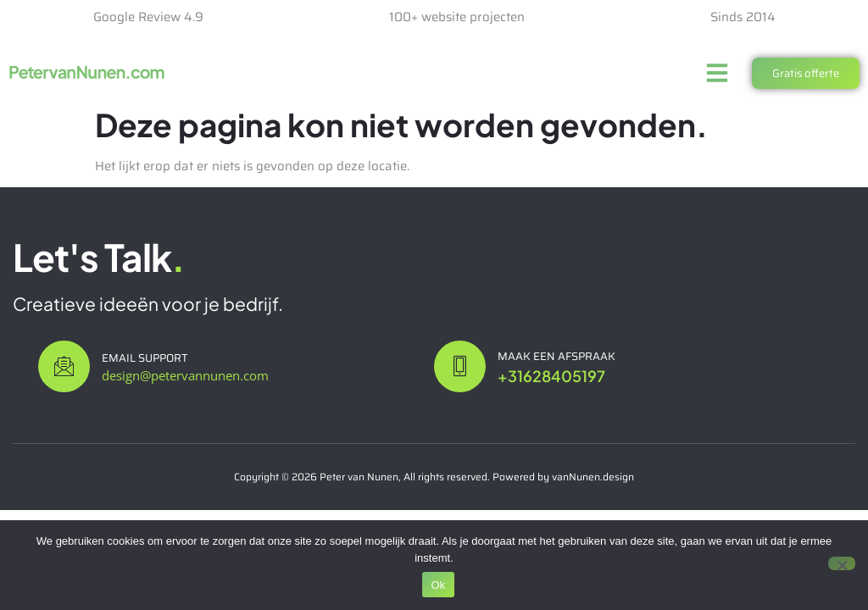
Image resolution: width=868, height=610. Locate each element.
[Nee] (842, 563)
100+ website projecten (457, 17)
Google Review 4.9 (148, 17)
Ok (438, 585)
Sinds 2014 (743, 17)
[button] (717, 73)
